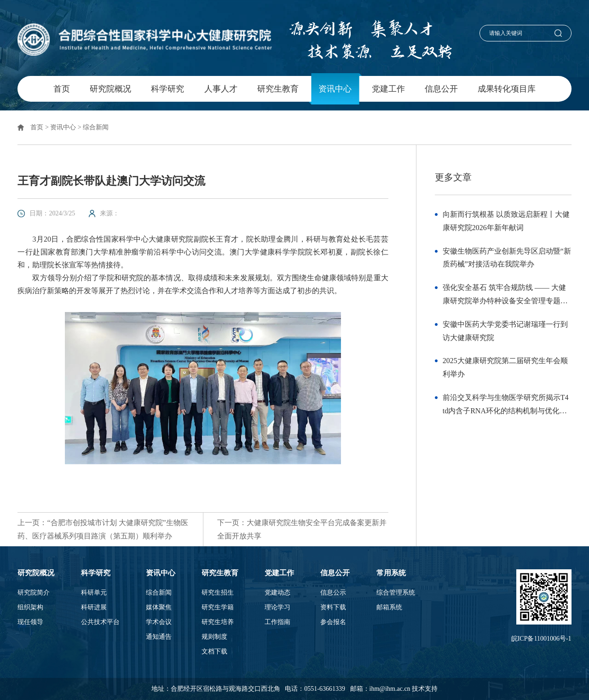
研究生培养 (218, 622)
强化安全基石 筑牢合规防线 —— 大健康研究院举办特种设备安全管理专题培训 (505, 296)
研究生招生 (218, 593)
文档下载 (214, 652)
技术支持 (425, 689)
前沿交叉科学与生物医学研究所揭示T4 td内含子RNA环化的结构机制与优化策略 (506, 406)
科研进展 (94, 607)
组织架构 (30, 607)
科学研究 (167, 89)
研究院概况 (110, 89)
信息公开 (441, 89)
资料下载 (333, 607)
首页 (62, 89)
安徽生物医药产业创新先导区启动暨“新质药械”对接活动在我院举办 (507, 258)
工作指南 (277, 622)
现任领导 (30, 622)
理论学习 (277, 607)
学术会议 (159, 622)
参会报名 (333, 622)
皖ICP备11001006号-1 (541, 639)
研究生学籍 (218, 607)
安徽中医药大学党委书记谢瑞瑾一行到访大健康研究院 (505, 331)
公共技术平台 (100, 622)
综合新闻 (96, 127)
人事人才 (221, 89)
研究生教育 (278, 89)
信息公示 (333, 593)
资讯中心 (335, 89)
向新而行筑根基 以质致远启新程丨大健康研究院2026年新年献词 (506, 221)
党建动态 (277, 593)
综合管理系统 (396, 593)
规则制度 (214, 637)
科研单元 (94, 593)
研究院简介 (34, 593)
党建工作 (388, 89)
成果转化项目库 (507, 89)
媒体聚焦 (159, 607)
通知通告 (159, 637)
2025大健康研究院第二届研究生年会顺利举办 (505, 367)
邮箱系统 (389, 607)
